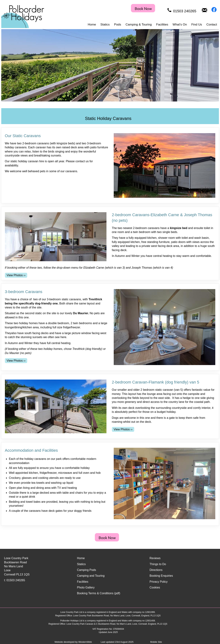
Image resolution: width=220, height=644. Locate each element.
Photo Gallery (86, 587)
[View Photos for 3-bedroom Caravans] (16, 361)
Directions (156, 570)
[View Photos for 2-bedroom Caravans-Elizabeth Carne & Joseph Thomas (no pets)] (16, 275)
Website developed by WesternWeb (73, 642)
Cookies (155, 587)
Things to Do (158, 564)
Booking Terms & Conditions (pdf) (99, 593)
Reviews (155, 558)
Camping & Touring (139, 25)
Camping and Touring (91, 576)
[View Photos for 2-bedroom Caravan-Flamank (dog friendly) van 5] (123, 429)
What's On (180, 25)
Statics (105, 25)
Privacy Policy (159, 582)
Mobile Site (156, 642)
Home (92, 25)
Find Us (197, 25)
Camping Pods (87, 570)
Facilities (162, 25)
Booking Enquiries (161, 576)
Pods (118, 25)
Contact (212, 25)
